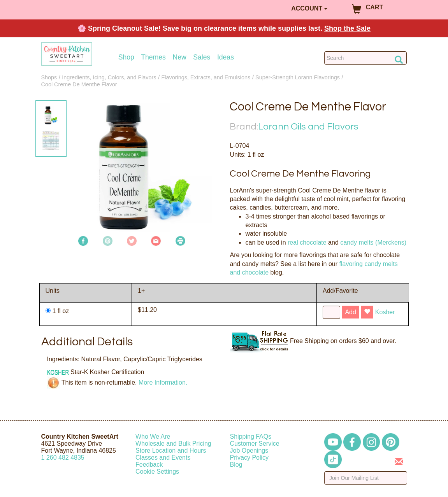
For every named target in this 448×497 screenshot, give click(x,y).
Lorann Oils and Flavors (308, 127)
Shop (126, 57)
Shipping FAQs (251, 437)
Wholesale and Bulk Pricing (173, 444)
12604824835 (63, 458)
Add (350, 312)
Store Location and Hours (171, 451)
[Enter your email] (366, 478)
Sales (202, 57)
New (179, 57)
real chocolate (307, 242)
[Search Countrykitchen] (366, 58)
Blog (236, 465)
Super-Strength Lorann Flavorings (298, 77)
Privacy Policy (249, 458)
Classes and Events (163, 458)
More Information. (163, 382)
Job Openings (249, 451)
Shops (49, 77)
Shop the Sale (347, 28)
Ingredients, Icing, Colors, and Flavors (109, 77)
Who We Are (153, 437)
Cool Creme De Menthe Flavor (79, 84)
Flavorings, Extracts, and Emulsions (206, 77)
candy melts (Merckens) (373, 242)
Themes (153, 57)
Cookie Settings (157, 472)
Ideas (226, 57)
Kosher (385, 312)
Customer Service (255, 444)
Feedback (149, 465)
